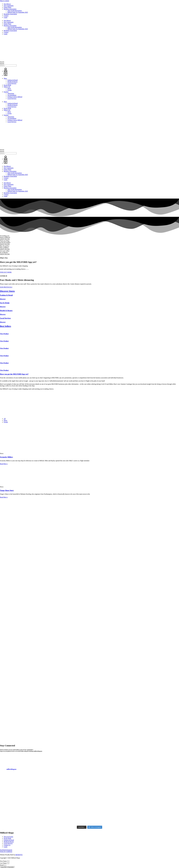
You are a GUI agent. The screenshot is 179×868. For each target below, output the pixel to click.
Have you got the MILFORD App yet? (14, 374)
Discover (3, 299)
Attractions (11, 93)
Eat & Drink (7, 85)
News (9, 88)
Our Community (9, 6)
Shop (5, 78)
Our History (7, 4)
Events (10, 90)
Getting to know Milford (15, 97)
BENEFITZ (19, 855)
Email (2, 865)
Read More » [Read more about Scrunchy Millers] (4, 464)
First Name (4, 861)
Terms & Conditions (6, 852)
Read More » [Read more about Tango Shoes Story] (4, 497)
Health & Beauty (12, 82)
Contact (6, 16)
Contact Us (7, 845)
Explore (6, 92)
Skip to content (5, 1)
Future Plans (7, 7)
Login (6, 17)
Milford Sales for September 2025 (18, 12)
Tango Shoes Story (7, 490)
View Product (4, 334)
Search (2, 62)
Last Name (3, 863)
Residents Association (10, 14)
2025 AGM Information (15, 11)
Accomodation (12, 95)
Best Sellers (6, 326)
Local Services (12, 83)
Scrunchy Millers (6, 457)
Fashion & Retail (13, 80)
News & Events (8, 837)
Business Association (10, 9)
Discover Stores (7, 291)
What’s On (7, 87)
